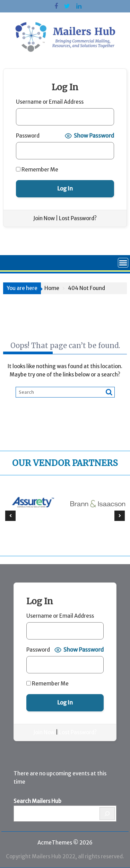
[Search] (107, 814)
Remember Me (37, 170)
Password (28, 136)
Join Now (44, 218)
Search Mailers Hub (37, 801)
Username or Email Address (50, 102)
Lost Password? (78, 218)
